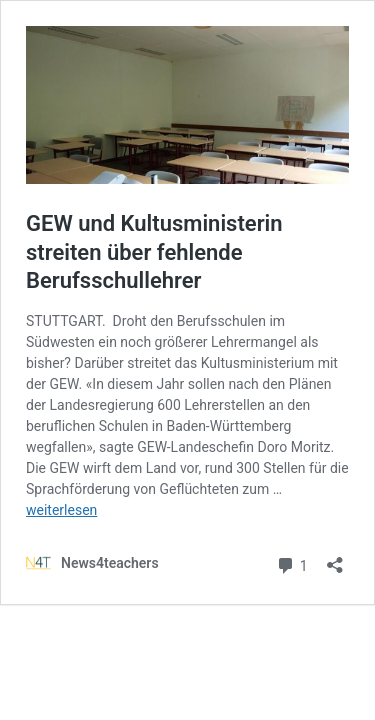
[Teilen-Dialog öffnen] (335, 558)
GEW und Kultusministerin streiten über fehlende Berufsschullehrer (154, 252)
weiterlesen (61, 510)
